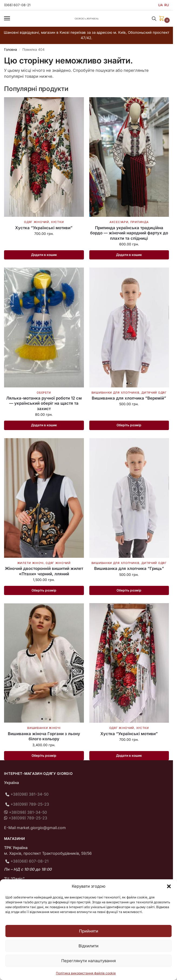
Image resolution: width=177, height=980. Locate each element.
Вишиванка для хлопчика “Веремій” (129, 398)
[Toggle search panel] (154, 19)
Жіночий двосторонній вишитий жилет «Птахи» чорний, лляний (44, 572)
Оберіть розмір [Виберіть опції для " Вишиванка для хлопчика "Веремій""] (129, 425)
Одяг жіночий (36, 222)
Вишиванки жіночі (44, 729)
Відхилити (88, 946)
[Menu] (12, 19)
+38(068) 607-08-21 (30, 862)
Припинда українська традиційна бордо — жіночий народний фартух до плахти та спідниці (129, 233)
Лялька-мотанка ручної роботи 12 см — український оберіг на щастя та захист (44, 404)
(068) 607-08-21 (18, 5)
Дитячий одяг (154, 393)
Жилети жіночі (30, 563)
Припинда (139, 222)
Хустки (57, 222)
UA (160, 5)
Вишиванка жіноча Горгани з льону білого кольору (44, 737)
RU (167, 5)
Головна (11, 50)
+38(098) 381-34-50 (30, 795)
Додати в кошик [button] (44, 255)
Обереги (44, 393)
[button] (169, 886)
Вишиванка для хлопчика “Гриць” (129, 569)
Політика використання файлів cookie (86, 973)
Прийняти (89, 931)
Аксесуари (119, 222)
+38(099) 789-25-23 (30, 805)
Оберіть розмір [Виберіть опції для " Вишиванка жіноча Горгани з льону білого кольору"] (44, 756)
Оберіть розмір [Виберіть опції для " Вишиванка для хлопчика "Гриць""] (129, 591)
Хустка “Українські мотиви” (44, 228)
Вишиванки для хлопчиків (115, 393)
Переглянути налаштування (88, 961)
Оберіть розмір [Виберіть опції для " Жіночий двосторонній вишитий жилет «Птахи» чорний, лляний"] (44, 591)
